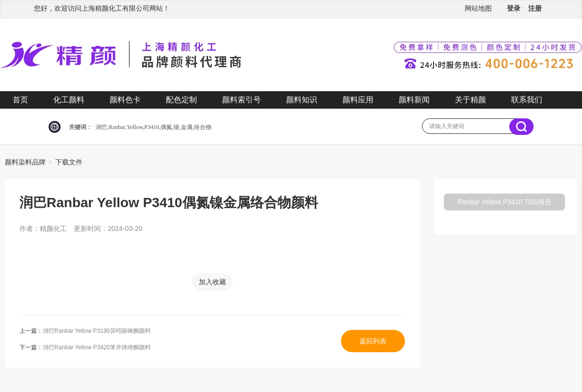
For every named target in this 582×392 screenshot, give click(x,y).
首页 (20, 100)
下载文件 (69, 162)
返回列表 (373, 341)
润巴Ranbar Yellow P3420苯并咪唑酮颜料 (97, 347)
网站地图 (478, 8)
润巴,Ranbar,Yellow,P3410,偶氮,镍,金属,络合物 (154, 127)
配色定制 (181, 100)
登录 (514, 8)
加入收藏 (212, 282)
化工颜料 (69, 100)
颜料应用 (358, 100)
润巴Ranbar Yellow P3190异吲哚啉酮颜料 (97, 331)
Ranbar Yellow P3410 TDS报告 (504, 202)
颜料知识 (302, 100)
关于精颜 (470, 100)
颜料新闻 (414, 100)
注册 (535, 8)
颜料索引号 (242, 100)
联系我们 (527, 100)
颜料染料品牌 (25, 162)
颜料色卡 (125, 100)
